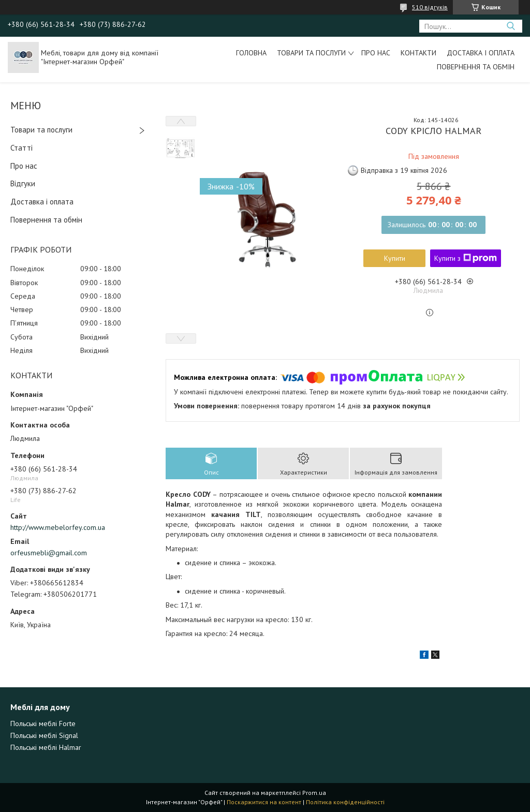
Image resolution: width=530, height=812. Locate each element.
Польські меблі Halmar (46, 747)
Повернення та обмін (476, 67)
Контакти (418, 53)
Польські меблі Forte (43, 724)
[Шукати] (511, 26)
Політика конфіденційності (345, 802)
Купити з (466, 258)
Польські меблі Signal (44, 735)
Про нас (376, 53)
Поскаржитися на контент (264, 802)
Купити (395, 258)
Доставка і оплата (481, 53)
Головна (251, 53)
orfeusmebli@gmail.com (49, 553)
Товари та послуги (311, 53)
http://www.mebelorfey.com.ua (58, 527)
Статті (21, 148)
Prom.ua (314, 793)
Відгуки (23, 183)
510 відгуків (430, 7)
